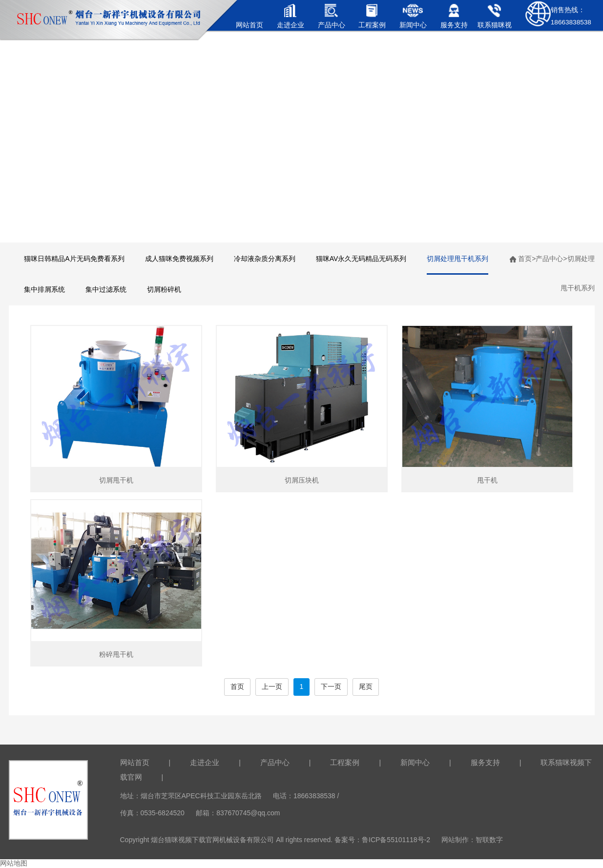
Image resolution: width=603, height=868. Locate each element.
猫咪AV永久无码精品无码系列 (361, 259)
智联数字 (489, 840)
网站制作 (455, 840)
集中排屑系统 (44, 289)
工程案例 (345, 762)
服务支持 (485, 762)
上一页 (272, 686)
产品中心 (549, 259)
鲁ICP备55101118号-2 (396, 840)
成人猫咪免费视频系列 (179, 259)
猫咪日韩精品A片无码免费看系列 (74, 259)
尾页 (366, 686)
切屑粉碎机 (164, 289)
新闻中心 (415, 762)
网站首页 (135, 762)
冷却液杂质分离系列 (265, 259)
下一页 (331, 686)
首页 (525, 259)
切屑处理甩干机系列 (457, 259)
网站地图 (14, 863)
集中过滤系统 (106, 289)
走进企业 (205, 762)
